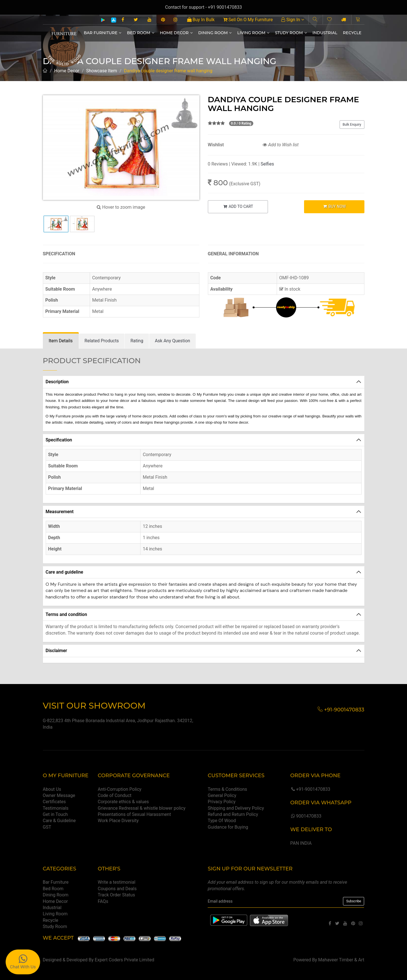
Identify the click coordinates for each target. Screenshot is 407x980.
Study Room (291, 33)
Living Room (253, 33)
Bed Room (140, 33)
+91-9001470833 (310, 789)
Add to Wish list (281, 145)
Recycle (352, 33)
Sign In (292, 20)
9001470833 (306, 816)
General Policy (222, 795)
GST (47, 827)
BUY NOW (334, 206)
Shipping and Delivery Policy (236, 808)
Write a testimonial (117, 882)
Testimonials (56, 808)
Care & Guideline (59, 821)
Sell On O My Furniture (248, 20)
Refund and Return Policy (233, 814)
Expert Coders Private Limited (125, 960)
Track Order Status (116, 895)
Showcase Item (102, 71)
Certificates (54, 802)
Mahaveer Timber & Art (341, 960)
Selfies (267, 164)
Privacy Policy (222, 802)
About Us (52, 789)
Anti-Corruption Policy (120, 789)
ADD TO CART (238, 206)
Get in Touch (55, 814)
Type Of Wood (222, 821)
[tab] (61, 341)
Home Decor (176, 33)
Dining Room (215, 33)
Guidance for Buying (228, 827)
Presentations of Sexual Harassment (135, 814)
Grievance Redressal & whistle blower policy (142, 808)
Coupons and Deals (117, 889)
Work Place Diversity (118, 821)
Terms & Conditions (227, 789)
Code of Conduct (115, 795)
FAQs (103, 901)
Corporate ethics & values (123, 802)
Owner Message (59, 795)
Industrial (325, 33)
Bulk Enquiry (352, 125)
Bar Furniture (103, 33)
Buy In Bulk (201, 20)
